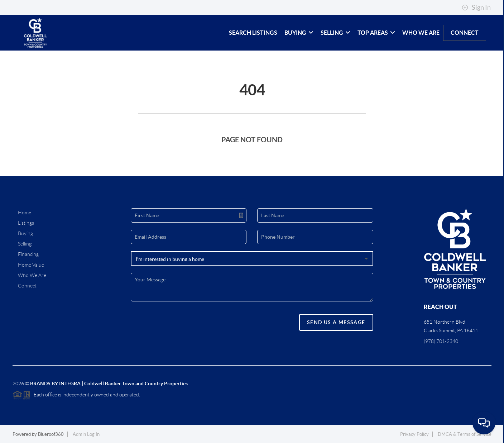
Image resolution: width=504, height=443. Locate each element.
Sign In (476, 8)
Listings (26, 223)
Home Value (31, 265)
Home (25, 213)
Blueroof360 (51, 434)
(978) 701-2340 (441, 341)
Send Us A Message (336, 322)
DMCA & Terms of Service (465, 434)
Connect (465, 33)
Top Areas (376, 33)
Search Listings (253, 33)
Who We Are (421, 33)
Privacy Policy (414, 434)
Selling (335, 33)
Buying (299, 33)
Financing (28, 254)
